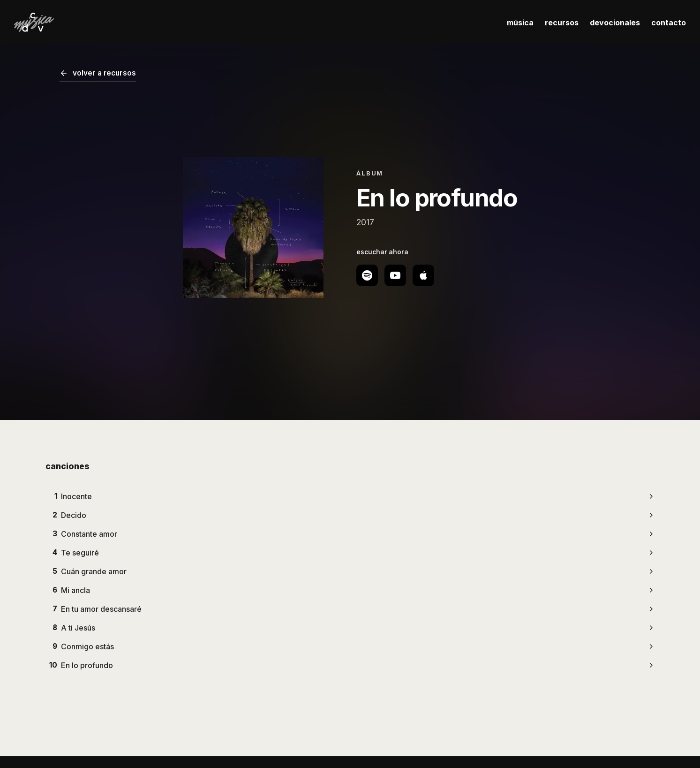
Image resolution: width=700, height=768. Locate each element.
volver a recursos (98, 73)
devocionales (615, 23)
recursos (562, 23)
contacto (669, 23)
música (520, 23)
